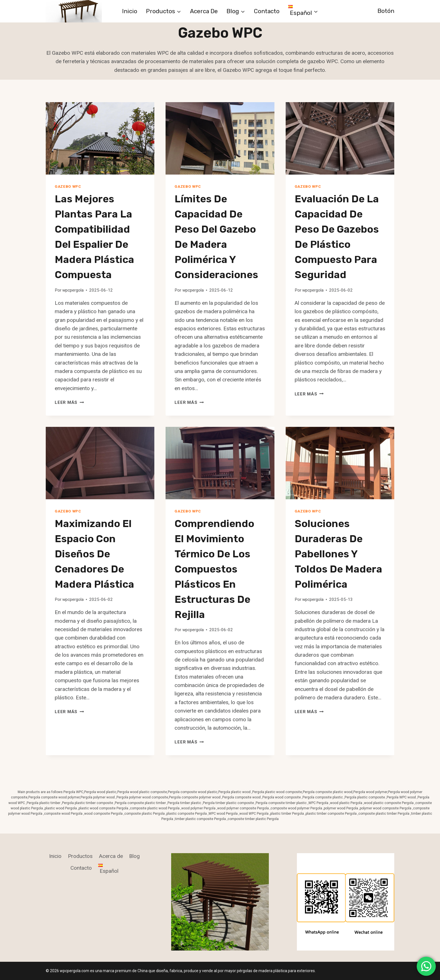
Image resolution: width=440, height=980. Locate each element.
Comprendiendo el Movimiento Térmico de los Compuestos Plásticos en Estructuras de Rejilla (214, 569)
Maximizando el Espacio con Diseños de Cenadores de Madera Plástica (94, 554)
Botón (386, 11)
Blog (134, 856)
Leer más (69, 402)
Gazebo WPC (68, 186)
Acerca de (204, 11)
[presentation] (100, 138)
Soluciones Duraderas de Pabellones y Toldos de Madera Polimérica (338, 554)
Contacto (267, 11)
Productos (80, 856)
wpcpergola (73, 290)
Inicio (130, 11)
